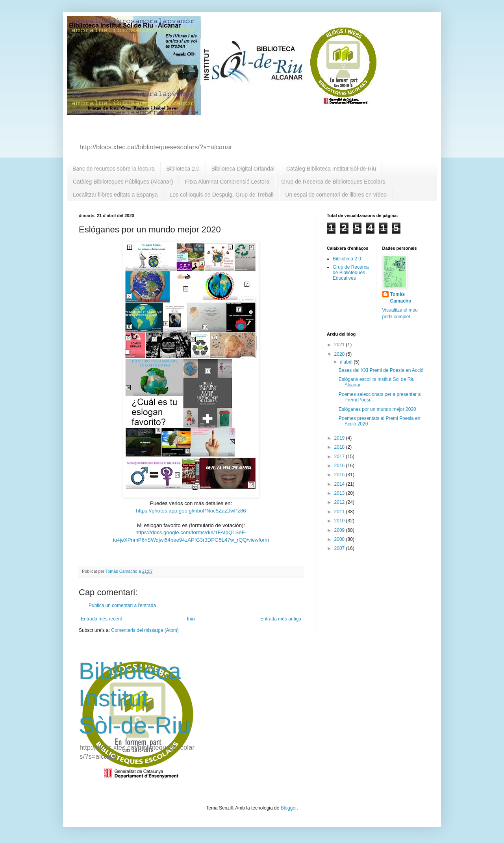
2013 (340, 493)
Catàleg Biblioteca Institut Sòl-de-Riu (331, 169)
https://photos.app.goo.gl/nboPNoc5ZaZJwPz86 (191, 511)
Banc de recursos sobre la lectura (114, 169)
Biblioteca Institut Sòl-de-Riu (134, 698)
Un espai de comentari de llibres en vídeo (336, 195)
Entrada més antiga (281, 619)
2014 (340, 484)
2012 (340, 502)
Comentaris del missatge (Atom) (145, 630)
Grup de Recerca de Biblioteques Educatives (351, 273)
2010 (340, 521)
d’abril (347, 362)
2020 (340, 354)
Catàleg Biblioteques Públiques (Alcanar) (123, 182)
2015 (340, 475)
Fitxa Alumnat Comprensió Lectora (227, 182)
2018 (340, 447)
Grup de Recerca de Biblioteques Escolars (333, 182)
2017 (340, 457)
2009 (340, 530)
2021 (340, 345)
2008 (340, 539)
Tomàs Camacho (401, 298)
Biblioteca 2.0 (183, 169)
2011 (340, 512)
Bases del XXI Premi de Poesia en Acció (381, 370)
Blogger (289, 808)
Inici (191, 619)
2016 (340, 466)
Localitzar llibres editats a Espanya (115, 195)
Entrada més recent (101, 619)
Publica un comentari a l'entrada (122, 605)
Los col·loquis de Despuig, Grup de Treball (222, 195)
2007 (340, 548)
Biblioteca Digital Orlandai (243, 169)
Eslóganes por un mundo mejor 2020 (377, 409)
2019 (340, 438)
